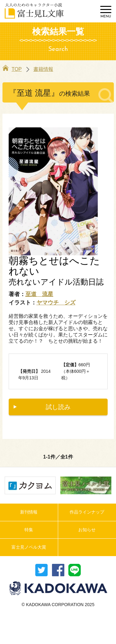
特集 (29, 530)
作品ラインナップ (87, 512)
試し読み (58, 407)
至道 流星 (39, 294)
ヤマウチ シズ (56, 303)
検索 (89, 11)
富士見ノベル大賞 (29, 547)
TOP (12, 69)
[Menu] (106, 12)
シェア (58, 570)
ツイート (41, 570)
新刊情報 (29, 512)
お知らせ (87, 530)
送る (75, 570)
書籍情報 (43, 69)
